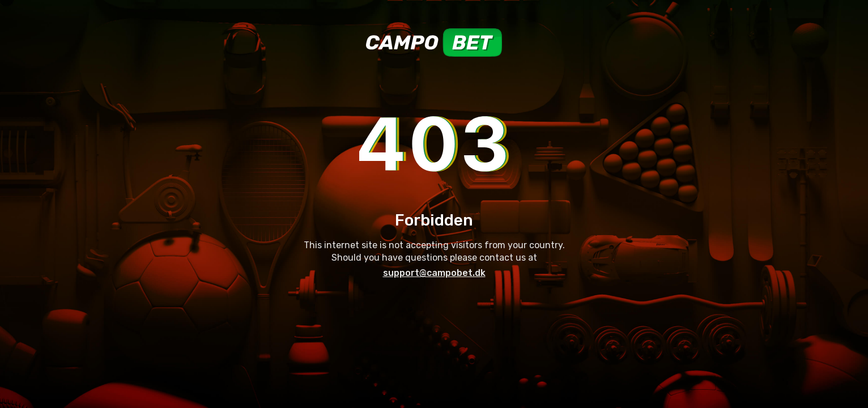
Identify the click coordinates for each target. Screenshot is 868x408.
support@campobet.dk (434, 273)
